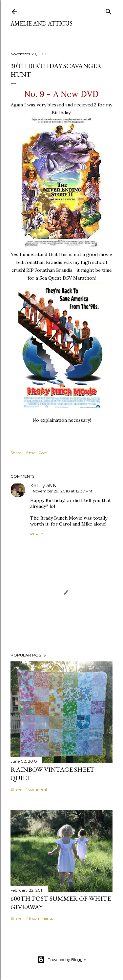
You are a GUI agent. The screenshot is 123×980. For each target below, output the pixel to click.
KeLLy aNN (43, 486)
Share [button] (16, 453)
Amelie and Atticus (41, 23)
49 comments (40, 918)
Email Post (37, 453)
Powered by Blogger (62, 960)
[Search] (109, 10)
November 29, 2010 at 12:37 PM (62, 491)
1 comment (37, 789)
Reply (37, 534)
